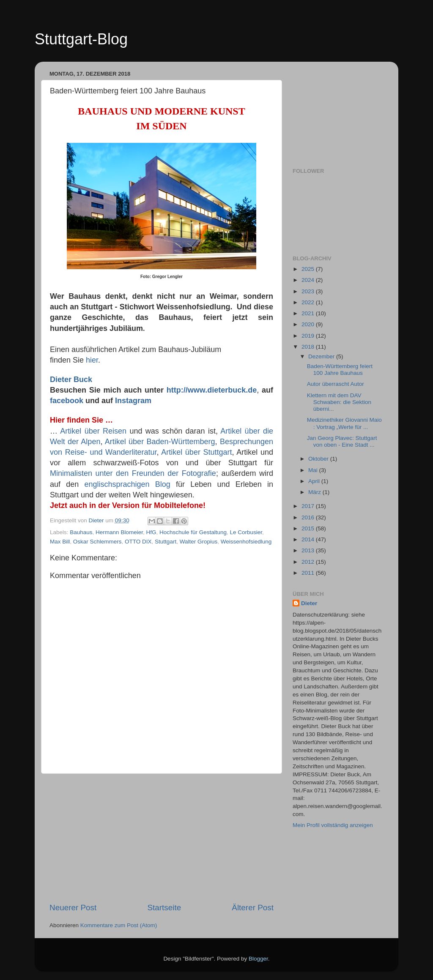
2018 (309, 347)
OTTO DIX (138, 542)
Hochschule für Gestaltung (193, 532)
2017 (309, 506)
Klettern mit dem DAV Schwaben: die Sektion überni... (339, 402)
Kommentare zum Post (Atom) (119, 925)
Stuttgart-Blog (81, 39)
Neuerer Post (73, 908)
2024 (309, 280)
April (315, 481)
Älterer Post (253, 908)
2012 (309, 562)
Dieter (309, 603)
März (315, 492)
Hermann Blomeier (119, 532)
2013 (309, 550)
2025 (309, 269)
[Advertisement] (162, 838)
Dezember (322, 356)
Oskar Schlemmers (97, 542)
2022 (309, 302)
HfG (151, 532)
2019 (309, 336)
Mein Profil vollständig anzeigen (333, 825)
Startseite (164, 908)
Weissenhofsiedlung (246, 542)
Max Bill (60, 542)
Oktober (319, 459)
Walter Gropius (199, 542)
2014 (309, 539)
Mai (314, 470)
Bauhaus (81, 532)
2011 (309, 573)
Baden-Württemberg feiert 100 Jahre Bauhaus (340, 370)
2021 (309, 313)
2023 (309, 291)
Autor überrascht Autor (336, 384)
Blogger (258, 959)
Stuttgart (166, 542)
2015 (309, 528)
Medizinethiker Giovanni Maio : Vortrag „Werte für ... (344, 423)
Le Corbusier (246, 532)
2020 (309, 324)
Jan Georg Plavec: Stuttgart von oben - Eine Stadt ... (342, 441)
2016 (309, 517)
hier (92, 360)
